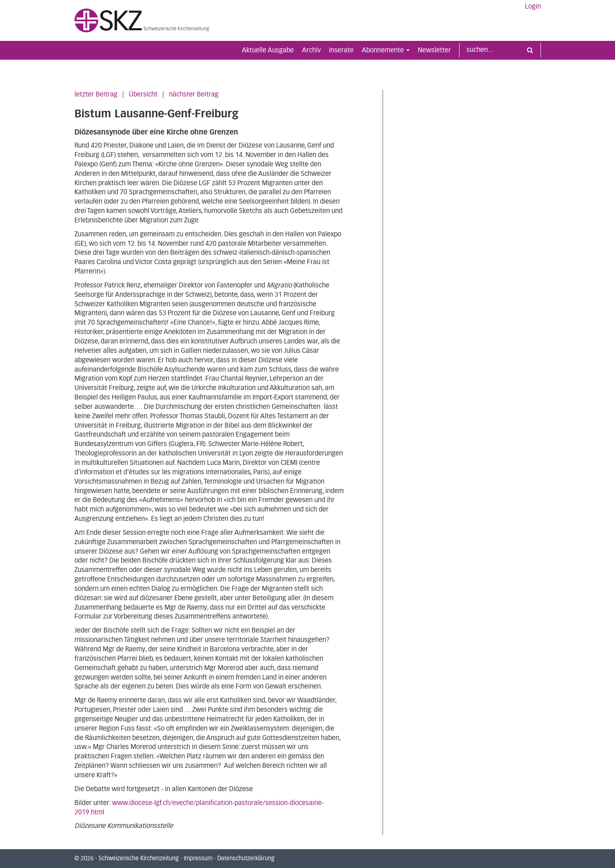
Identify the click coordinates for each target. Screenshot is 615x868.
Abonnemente (386, 50)
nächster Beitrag (194, 94)
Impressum (198, 859)
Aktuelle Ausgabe (268, 50)
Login (533, 7)
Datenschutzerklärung (246, 859)
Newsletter (434, 50)
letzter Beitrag (96, 94)
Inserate (341, 50)
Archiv (311, 50)
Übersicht (143, 94)
